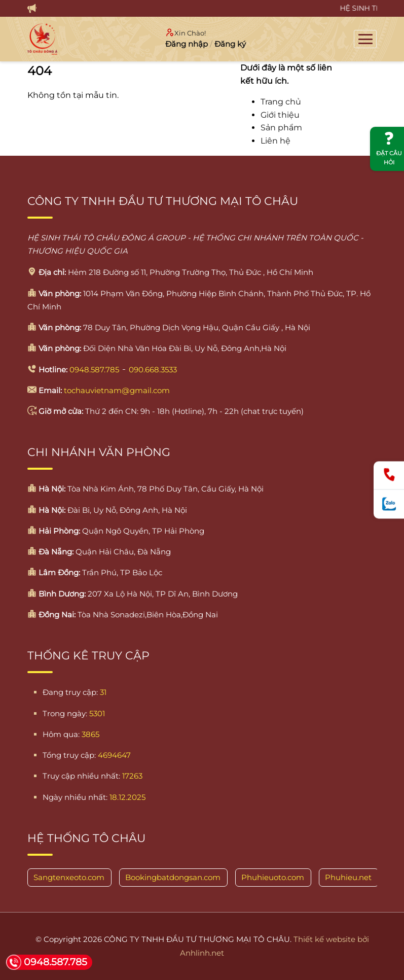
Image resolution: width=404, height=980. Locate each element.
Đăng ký (230, 44)
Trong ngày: (65, 713)
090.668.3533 (153, 370)
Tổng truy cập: (69, 755)
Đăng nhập (187, 44)
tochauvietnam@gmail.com (117, 390)
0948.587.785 (94, 370)
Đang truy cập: (70, 692)
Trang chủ (281, 102)
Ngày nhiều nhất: (75, 797)
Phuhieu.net (348, 877)
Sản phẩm (281, 128)
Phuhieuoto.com (273, 877)
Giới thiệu (280, 115)
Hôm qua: (61, 734)
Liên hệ (276, 141)
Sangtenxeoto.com (69, 877)
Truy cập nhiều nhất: (81, 776)
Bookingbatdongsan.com (173, 877)
